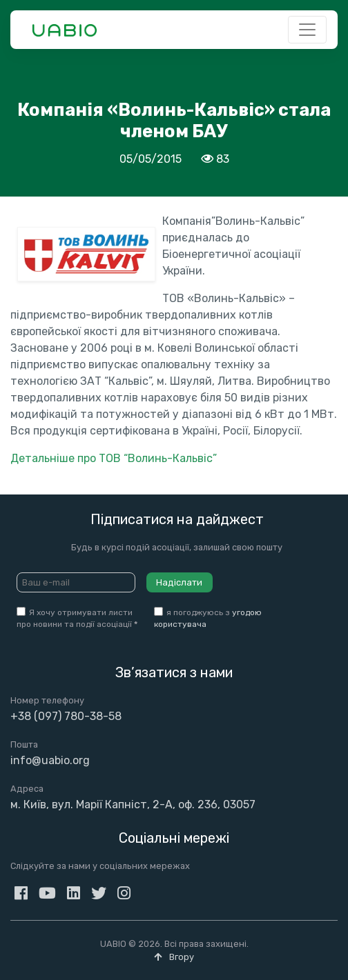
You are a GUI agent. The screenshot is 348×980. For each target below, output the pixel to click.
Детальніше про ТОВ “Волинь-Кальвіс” (114, 458)
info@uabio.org (50, 760)
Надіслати (179, 582)
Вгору (174, 957)
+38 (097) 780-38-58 (66, 716)
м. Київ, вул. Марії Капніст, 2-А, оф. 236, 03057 (133, 804)
